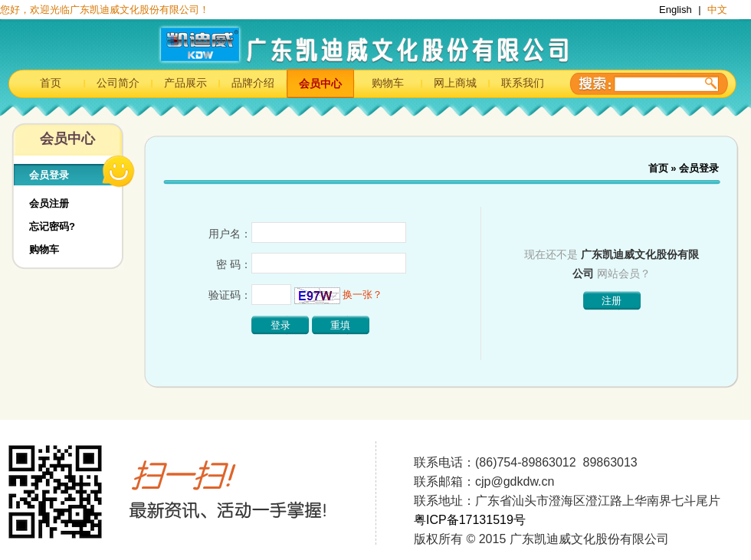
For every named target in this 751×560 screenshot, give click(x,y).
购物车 (388, 83)
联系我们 (523, 83)
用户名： (230, 234)
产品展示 (185, 83)
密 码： (234, 264)
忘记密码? (52, 226)
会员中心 (320, 84)
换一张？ (362, 295)
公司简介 (118, 83)
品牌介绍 (253, 83)
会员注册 (49, 203)
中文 (717, 10)
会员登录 (49, 175)
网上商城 (455, 83)
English (677, 10)
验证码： (230, 295)
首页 (51, 83)
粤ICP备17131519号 (470, 520)
